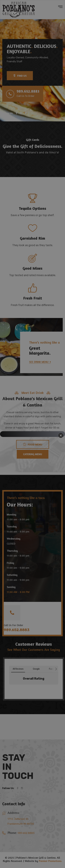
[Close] (61, 435)
